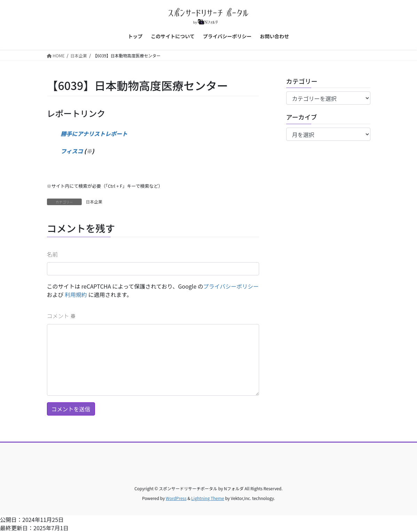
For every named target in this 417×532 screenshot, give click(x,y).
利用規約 (76, 295)
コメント (62, 316)
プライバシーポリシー (231, 286)
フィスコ (72, 151)
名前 (53, 254)
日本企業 (94, 201)
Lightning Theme (208, 498)
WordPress (176, 498)
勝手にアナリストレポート (94, 134)
